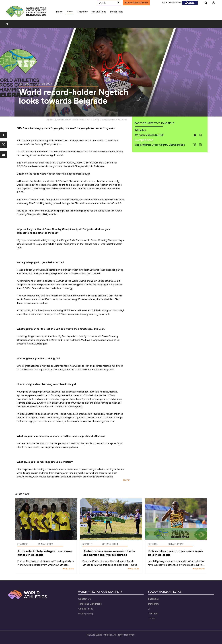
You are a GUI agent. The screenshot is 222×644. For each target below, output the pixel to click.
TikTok (152, 619)
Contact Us (84, 599)
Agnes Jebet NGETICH (151, 135)
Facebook (154, 599)
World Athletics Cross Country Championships (160, 145)
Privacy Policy (85, 614)
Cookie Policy (86, 609)
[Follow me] (136, 135)
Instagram (153, 604)
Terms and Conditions (90, 604)
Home (59, 12)
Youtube (153, 614)
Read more (68, 569)
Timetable (82, 12)
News (70, 11)
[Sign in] (214, 3)
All (7, 24)
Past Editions (99, 12)
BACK (127, 480)
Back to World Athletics (136, 3)
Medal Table (117, 12)
